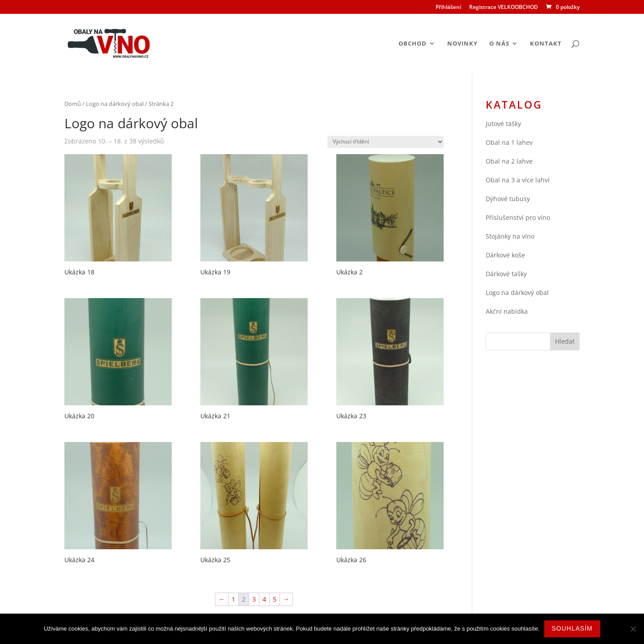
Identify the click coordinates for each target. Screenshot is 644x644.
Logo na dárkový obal (115, 104)
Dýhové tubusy (508, 199)
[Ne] (633, 629)
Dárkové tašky (506, 274)
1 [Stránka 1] (233, 599)
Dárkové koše (505, 255)
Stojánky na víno (510, 236)
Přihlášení (448, 8)
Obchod (413, 44)
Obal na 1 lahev (509, 142)
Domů (73, 104)
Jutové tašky (503, 124)
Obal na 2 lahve (509, 161)
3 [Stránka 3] (254, 599)
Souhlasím (572, 628)
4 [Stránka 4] (264, 599)
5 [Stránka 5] (275, 599)
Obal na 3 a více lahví (518, 180)
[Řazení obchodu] (386, 142)
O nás (499, 44)
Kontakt (546, 44)
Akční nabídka (507, 311)
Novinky (462, 44)
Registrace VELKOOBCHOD (504, 8)
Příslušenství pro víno (518, 217)
